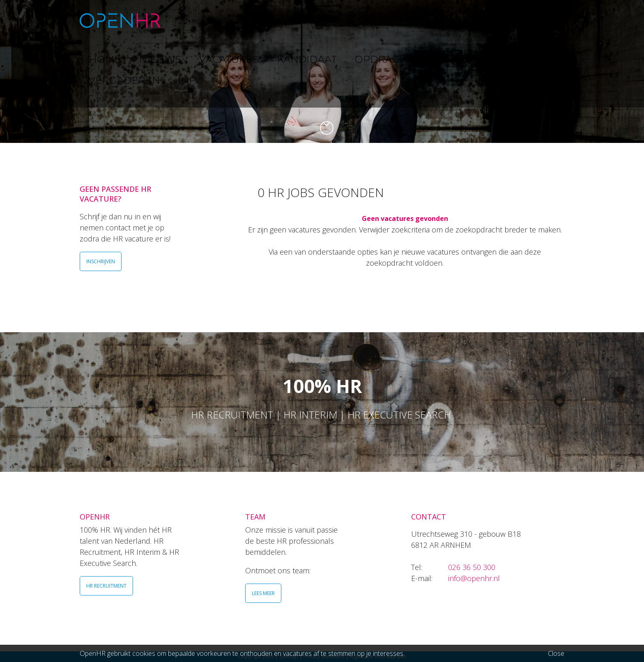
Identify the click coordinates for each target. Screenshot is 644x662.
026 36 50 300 (472, 567)
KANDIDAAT (328, 20)
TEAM (445, 20)
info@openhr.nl (474, 578)
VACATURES (275, 20)
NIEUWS (228, 20)
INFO (537, 20)
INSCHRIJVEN (101, 261)
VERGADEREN (492, 20)
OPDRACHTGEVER (392, 20)
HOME (190, 20)
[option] (322, 71)
